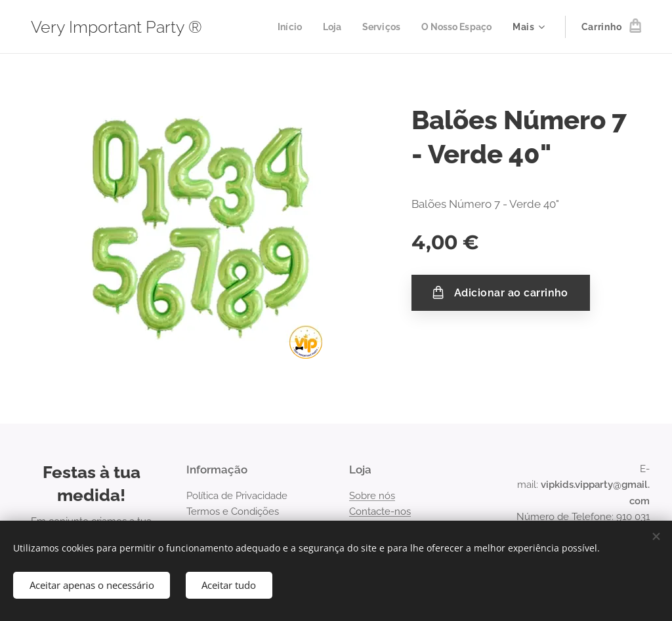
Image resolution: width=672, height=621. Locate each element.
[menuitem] (281, 27)
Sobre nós (372, 496)
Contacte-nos (380, 511)
